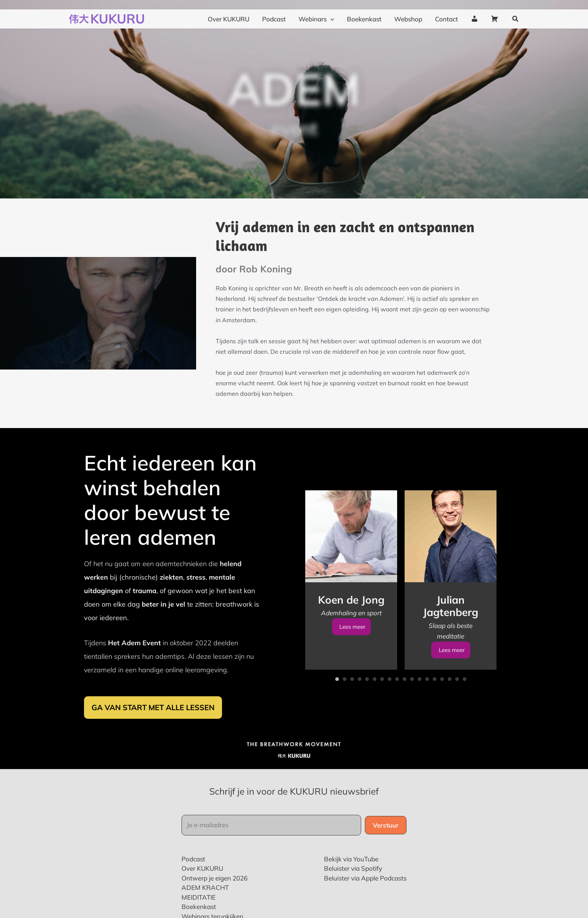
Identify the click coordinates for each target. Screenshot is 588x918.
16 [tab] (450, 701)
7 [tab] (382, 701)
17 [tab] (457, 701)
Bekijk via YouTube (351, 881)
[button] (516, 11)
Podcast (193, 881)
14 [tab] (435, 701)
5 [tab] (367, 701)
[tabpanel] (351, 602)
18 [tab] (465, 701)
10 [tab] (405, 701)
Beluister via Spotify (353, 890)
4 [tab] (360, 701)
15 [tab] (442, 701)
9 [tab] (397, 701)
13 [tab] (427, 701)
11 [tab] (412, 701)
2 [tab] (345, 701)
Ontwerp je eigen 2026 (214, 900)
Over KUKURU (202, 890)
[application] (330, 11)
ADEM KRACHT (205, 910)
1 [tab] (337, 701)
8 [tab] (390, 701)
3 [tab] (352, 701)
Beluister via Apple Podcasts (365, 900)
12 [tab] (420, 701)
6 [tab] (375, 701)
